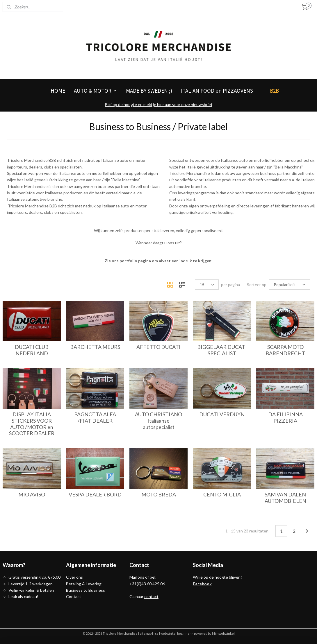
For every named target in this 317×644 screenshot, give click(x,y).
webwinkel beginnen (176, 633)
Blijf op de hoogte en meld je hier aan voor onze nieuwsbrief (159, 104)
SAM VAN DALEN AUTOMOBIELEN (285, 498)
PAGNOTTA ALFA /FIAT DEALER (95, 418)
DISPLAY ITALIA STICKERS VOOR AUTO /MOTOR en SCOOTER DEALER (32, 424)
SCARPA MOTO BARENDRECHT (285, 350)
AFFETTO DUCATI (158, 347)
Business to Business (86, 590)
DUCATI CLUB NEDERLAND (32, 350)
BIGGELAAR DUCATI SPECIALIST (222, 350)
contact (151, 597)
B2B (274, 91)
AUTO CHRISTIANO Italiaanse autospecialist (158, 421)
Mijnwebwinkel (223, 633)
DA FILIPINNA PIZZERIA (285, 418)
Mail (133, 577)
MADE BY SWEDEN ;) (149, 91)
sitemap (146, 633)
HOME (58, 91)
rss (156, 633)
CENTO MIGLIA (222, 495)
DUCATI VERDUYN (222, 414)
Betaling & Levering (84, 584)
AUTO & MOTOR (96, 91)
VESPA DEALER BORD (95, 495)
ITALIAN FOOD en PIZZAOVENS (217, 91)
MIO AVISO (32, 495)
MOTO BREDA (159, 495)
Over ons (74, 577)
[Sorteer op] (289, 285)
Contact (74, 597)
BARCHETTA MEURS (95, 347)
